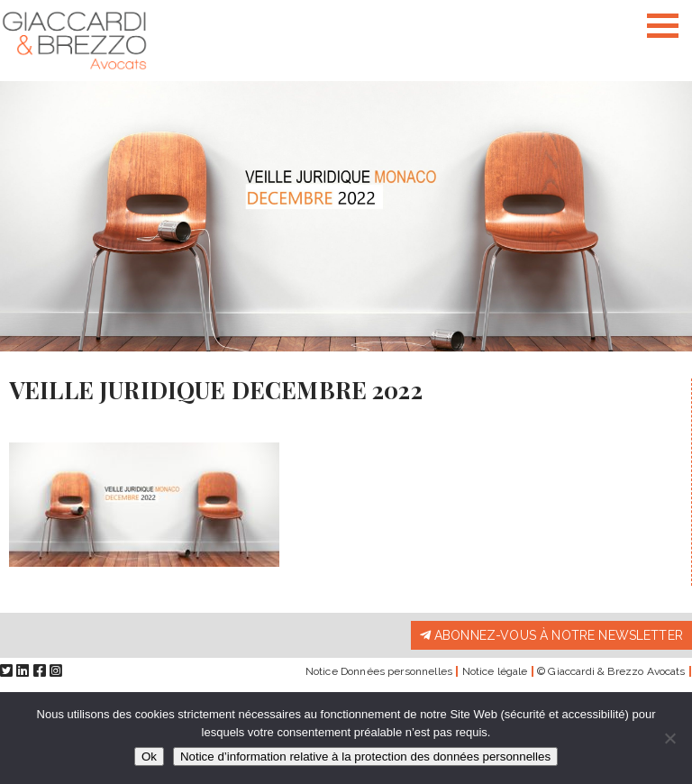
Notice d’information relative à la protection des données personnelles (365, 757)
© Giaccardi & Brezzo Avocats (611, 671)
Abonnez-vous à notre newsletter (551, 635)
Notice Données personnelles (379, 671)
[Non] (669, 738)
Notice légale (495, 671)
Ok (149, 757)
